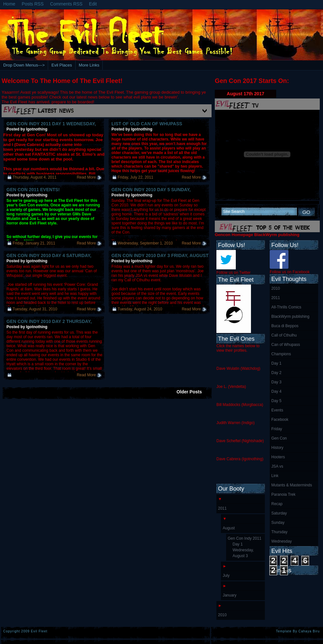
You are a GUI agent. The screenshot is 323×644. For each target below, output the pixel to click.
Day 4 (276, 391)
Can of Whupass (286, 345)
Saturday (279, 513)
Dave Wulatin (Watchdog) (238, 369)
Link (275, 476)
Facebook (280, 420)
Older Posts (189, 392)
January (229, 595)
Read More (86, 177)
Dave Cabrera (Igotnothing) (240, 459)
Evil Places (62, 65)
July (226, 576)
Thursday (279, 532)
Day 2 (276, 373)
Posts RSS (33, 4)
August (229, 528)
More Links (89, 65)
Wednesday (281, 541)
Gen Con (279, 438)
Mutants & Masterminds (292, 485)
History (277, 448)
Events (277, 410)
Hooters (278, 457)
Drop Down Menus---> (24, 65)
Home (9, 4)
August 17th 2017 (245, 94)
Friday (277, 429)
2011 (276, 298)
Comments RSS (66, 4)
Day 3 (276, 382)
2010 (276, 288)
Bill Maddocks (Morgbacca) (240, 405)
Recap (277, 504)
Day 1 (276, 363)
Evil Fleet (39, 631)
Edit (93, 4)
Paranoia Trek (283, 494)
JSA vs (277, 466)
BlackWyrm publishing (290, 317)
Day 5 (276, 401)
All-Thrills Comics (286, 307)
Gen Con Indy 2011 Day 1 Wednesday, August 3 (245, 547)
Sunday (278, 523)
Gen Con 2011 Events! (33, 190)
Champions (281, 354)
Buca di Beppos (285, 326)
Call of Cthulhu (284, 335)
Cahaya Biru (309, 631)
